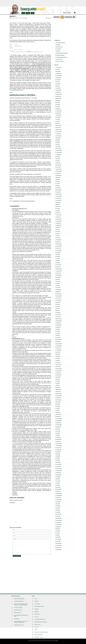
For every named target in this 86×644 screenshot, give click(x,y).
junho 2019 (58, 182)
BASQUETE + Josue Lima (39, 637)
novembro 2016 (59, 246)
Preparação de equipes (60, 55)
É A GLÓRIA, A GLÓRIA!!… (19, 608)
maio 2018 (58, 209)
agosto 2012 (58, 352)
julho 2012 (58, 354)
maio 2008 (58, 458)
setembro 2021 (59, 136)
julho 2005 (58, 529)
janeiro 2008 (58, 466)
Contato (28, 13)
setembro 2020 (59, 155)
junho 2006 (58, 506)
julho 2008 (58, 454)
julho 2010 (58, 404)
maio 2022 (58, 121)
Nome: (14, 529)
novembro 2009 (59, 421)
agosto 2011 (58, 377)
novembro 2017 (59, 221)
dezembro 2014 (59, 294)
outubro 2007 (58, 473)
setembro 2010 (59, 400)
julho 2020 (58, 157)
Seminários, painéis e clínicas (61, 57)
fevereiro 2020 (59, 165)
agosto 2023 (58, 101)
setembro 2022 (59, 115)
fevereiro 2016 (59, 265)
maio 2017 (58, 234)
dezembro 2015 (59, 269)
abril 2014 (58, 310)
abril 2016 (58, 261)
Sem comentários (48, 18)
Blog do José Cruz (38, 624)
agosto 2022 (58, 117)
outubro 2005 (58, 523)
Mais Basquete (37, 614)
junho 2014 (58, 306)
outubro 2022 (58, 113)
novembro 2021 (59, 132)
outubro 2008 (58, 448)
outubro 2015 (58, 273)
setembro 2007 (59, 475)
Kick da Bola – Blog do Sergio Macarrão (41, 632)
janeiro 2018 (58, 217)
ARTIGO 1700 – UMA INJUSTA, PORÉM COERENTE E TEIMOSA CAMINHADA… (21, 604)
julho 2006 (58, 504)
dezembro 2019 (59, 169)
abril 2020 (58, 161)
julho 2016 (58, 254)
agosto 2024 (58, 80)
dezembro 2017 (59, 219)
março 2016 (58, 263)
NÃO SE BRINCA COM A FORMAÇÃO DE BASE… (21, 616)
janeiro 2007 (58, 491)
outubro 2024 (58, 78)
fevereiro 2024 (59, 90)
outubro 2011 (58, 373)
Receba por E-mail (68, 17)
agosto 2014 (58, 302)
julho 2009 (58, 429)
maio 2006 (58, 508)
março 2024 (58, 88)
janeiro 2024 (58, 92)
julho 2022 (58, 119)
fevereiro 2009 (59, 439)
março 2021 (58, 146)
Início (23, 13)
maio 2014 (58, 308)
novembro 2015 (59, 271)
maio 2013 (58, 333)
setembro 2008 (59, 450)
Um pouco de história (60, 61)
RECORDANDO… (17, 619)
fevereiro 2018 (59, 215)
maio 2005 (58, 533)
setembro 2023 (59, 98)
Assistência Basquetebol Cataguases (41, 622)
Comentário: (14, 539)
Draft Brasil (36, 601)
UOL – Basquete (37, 604)
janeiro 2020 (58, 167)
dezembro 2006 (59, 493)
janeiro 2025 (58, 71)
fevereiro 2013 (59, 340)
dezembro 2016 (59, 244)
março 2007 (58, 487)
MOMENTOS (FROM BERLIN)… (19, 599)
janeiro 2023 (58, 109)
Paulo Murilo (25, 18)
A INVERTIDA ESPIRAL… (18, 610)
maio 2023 (58, 107)
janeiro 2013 (58, 342)
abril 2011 (58, 385)
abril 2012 (58, 360)
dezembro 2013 (59, 319)
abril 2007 (58, 485)
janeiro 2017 (58, 242)
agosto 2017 (58, 227)
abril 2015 (58, 286)
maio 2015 (58, 283)
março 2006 (58, 512)
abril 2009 (58, 435)
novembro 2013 (59, 321)
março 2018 (58, 213)
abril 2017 (58, 236)
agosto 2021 (58, 138)
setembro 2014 (59, 300)
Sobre (33, 13)
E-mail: (14, 533)
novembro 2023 (59, 94)
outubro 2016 (58, 248)
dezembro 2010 (59, 394)
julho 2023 (58, 103)
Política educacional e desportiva (62, 53)
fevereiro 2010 (59, 414)
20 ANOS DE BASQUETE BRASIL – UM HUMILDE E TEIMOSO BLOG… (21, 622)
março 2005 (58, 537)
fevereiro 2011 (59, 389)
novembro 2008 (59, 446)
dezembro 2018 (59, 194)
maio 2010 (58, 408)
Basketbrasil (37, 612)
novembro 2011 (59, 371)
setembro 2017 (59, 225)
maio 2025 (58, 69)
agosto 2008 (58, 452)
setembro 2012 (59, 350)
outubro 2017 (58, 223)
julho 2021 (58, 140)
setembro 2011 (59, 375)
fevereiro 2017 (59, 240)
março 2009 (58, 437)
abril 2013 (58, 335)
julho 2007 (58, 479)
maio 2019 (58, 184)
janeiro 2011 (58, 392)
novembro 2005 (59, 520)
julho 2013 (58, 329)
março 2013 (58, 338)
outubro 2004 (58, 547)
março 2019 (58, 188)
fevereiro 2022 (59, 125)
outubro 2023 (58, 96)
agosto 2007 (58, 477)
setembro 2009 (59, 425)
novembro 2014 (59, 296)
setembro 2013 (59, 325)
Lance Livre (36, 617)
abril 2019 (58, 186)
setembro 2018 (59, 200)
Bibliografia (58, 45)
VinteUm (36, 630)
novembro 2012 (59, 346)
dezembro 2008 (59, 444)
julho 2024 (58, 82)
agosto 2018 (58, 202)
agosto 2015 (58, 277)
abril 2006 (58, 510)
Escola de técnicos (59, 47)
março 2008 (58, 462)
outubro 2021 (58, 134)
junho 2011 (58, 381)
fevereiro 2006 (59, 514)
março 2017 (58, 238)
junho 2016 (58, 256)
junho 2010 (58, 406)
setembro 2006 (59, 500)
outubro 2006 (58, 498)
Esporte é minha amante (39, 635)
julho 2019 (58, 180)
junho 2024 (58, 84)
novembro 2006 (59, 496)
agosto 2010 (58, 402)
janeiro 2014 (58, 317)
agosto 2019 (58, 177)
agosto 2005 (58, 527)
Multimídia (58, 51)
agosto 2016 (58, 252)
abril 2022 (58, 123)
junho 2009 (58, 431)
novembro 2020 (59, 152)
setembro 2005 (59, 525)
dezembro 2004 (59, 543)
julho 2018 (58, 204)
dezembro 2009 (59, 419)
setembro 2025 (59, 67)
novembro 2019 (59, 171)
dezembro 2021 (59, 130)
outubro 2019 (58, 173)
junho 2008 (58, 456)
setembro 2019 (59, 175)
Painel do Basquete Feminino (39, 606)
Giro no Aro (36, 627)
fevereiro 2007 (59, 489)
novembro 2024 (59, 76)
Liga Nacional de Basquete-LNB (40, 619)
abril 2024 (58, 86)
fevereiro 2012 (59, 365)
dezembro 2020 (59, 150)
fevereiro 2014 (59, 315)
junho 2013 (58, 331)
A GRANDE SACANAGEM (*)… (19, 601)
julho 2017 (58, 229)
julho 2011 (58, 379)
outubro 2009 (58, 423)
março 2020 (58, 163)
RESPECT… (13, 16)
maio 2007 (58, 483)
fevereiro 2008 (59, 464)
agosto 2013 (58, 327)
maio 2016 (58, 259)
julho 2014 (58, 304)
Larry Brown (29, 52)
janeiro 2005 (58, 541)
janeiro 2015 (58, 292)
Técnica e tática (59, 59)
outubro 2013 (58, 323)
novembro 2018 (59, 196)
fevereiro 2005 (59, 539)
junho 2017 (58, 231)
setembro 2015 (59, 275)
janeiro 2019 (58, 192)
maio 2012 (58, 358)
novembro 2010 (59, 396)
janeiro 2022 (58, 128)
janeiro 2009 (58, 441)
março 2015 (58, 288)
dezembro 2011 (59, 369)
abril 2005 (58, 535)
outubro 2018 (58, 198)
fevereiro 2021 (59, 148)
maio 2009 (58, 433)
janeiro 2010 (58, 417)
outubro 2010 (58, 398)
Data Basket (37, 609)
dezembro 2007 (59, 468)
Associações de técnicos (61, 43)
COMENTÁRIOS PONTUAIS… (19, 625)
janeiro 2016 (58, 267)
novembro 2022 (59, 111)
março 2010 (58, 412)
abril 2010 (58, 410)
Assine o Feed (56, 17)
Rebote (36, 599)
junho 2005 (58, 531)
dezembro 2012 (59, 344)
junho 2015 (58, 281)
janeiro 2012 (58, 367)
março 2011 (58, 387)
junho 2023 (58, 105)
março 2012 (58, 362)
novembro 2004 (59, 545)
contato (57, 641)
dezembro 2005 (59, 518)
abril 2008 (58, 460)
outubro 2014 (58, 298)
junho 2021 (58, 142)
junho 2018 (58, 207)
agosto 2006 (58, 502)
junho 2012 (58, 356)
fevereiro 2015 (59, 290)
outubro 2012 (58, 348)
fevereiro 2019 (59, 190)
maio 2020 (58, 159)
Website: (14, 536)
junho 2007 (58, 481)
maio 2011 (58, 383)
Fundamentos (59, 49)
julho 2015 (58, 279)
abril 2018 (58, 211)
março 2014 (58, 313)
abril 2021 (58, 144)
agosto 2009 (58, 427)
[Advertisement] (43, 3)
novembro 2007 (59, 471)
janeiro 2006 (58, 516)
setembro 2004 (59, 550)
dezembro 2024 (59, 74)
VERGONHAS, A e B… (18, 613)
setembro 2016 (59, 250)
